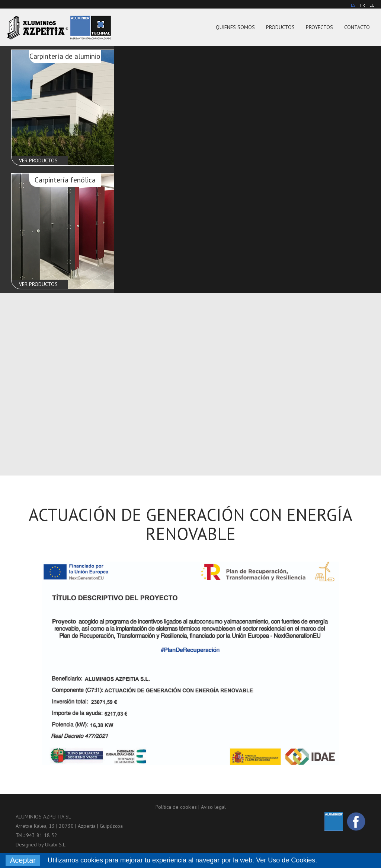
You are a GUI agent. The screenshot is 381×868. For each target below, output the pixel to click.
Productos (280, 27)
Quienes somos (235, 27)
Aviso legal (213, 807)
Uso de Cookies (292, 860)
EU (372, 5)
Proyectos (319, 27)
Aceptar (23, 860)
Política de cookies (176, 807)
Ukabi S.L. (56, 845)
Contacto (357, 27)
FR (363, 5)
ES (353, 5)
